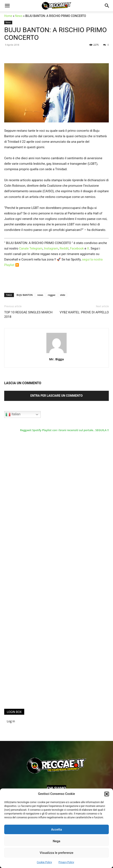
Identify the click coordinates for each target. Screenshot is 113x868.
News (19, 16)
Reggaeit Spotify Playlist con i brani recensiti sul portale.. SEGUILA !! (64, 430)
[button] (107, 794)
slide (63, 295)
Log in (11, 721)
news (40, 295)
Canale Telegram (31, 248)
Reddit (64, 248)
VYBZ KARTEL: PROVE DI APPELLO (84, 312)
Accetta (56, 830)
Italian (13, 414)
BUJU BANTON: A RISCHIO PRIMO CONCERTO (56, 34)
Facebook (77, 248)
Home (8, 16)
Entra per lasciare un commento (56, 396)
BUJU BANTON (25, 295)
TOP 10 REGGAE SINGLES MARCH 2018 (28, 315)
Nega (56, 841)
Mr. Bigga (56, 359)
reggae (52, 295)
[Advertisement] (36, 636)
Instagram (51, 248)
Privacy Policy (66, 862)
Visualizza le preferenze (56, 853)
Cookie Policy (44, 862)
